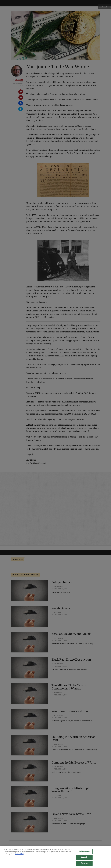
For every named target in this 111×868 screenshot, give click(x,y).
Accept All (84, 864)
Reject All (84, 858)
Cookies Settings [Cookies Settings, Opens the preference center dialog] (84, 852)
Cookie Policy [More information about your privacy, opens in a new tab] (19, 855)
